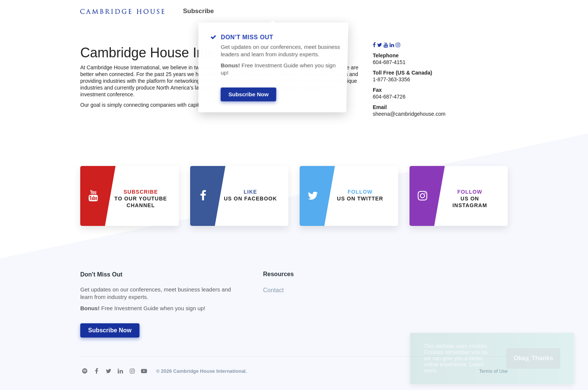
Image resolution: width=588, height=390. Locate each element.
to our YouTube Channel (141, 199)
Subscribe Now (110, 330)
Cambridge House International (209, 371)
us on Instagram (470, 199)
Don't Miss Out (162, 294)
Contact (274, 290)
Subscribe (198, 11)
